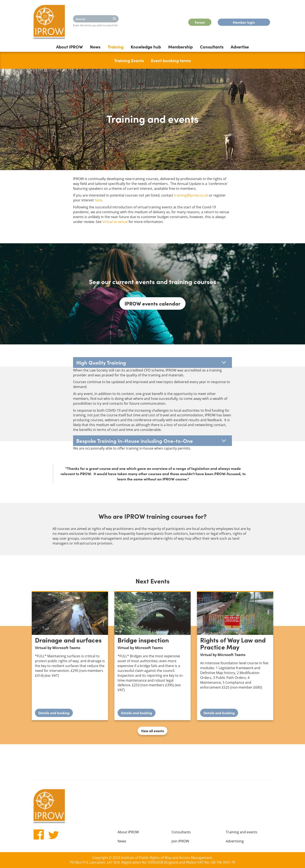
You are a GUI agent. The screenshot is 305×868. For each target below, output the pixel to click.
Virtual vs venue (115, 222)
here (98, 200)
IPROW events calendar (152, 303)
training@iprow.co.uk (191, 195)
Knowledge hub (146, 47)
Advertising (235, 841)
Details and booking (56, 714)
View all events (152, 731)
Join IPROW (180, 841)
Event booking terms (171, 60)
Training (116, 47)
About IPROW (69, 47)
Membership (180, 47)
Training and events (242, 832)
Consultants (212, 47)
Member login (244, 22)
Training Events (129, 60)
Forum (200, 22)
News (95, 47)
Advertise (240, 47)
